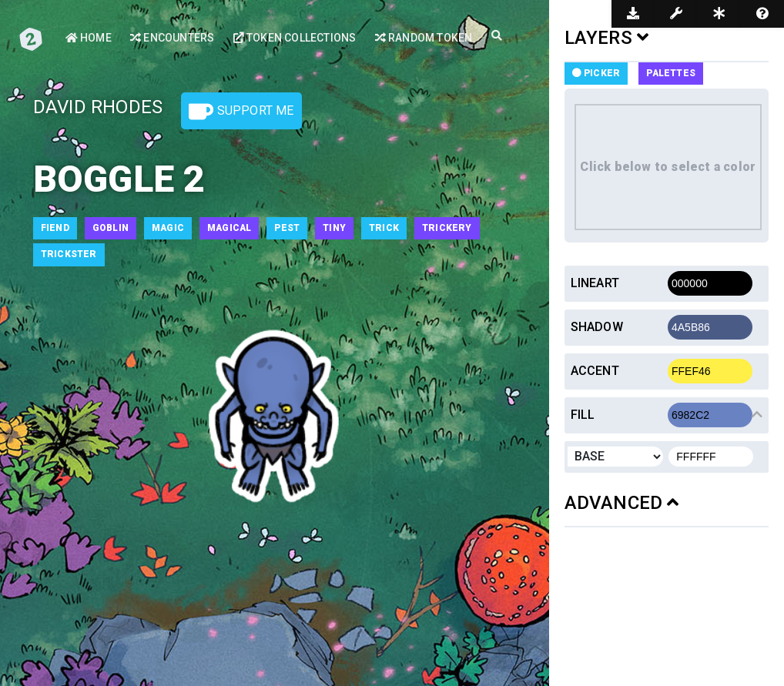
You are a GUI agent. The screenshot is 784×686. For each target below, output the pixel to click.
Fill (583, 415)
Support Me (241, 112)
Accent (595, 371)
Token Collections (295, 38)
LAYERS (607, 38)
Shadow (597, 327)
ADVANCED (622, 503)
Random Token (424, 38)
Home (89, 38)
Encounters (172, 38)
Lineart (595, 283)
